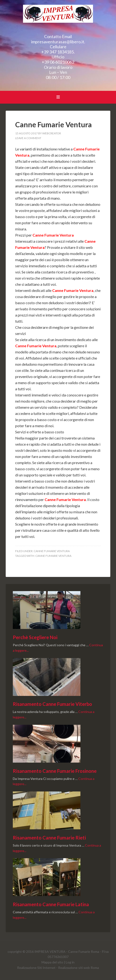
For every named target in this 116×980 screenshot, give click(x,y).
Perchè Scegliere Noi (35, 637)
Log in (70, 962)
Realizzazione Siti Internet (36, 968)
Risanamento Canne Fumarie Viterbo (52, 704)
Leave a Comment (28, 138)
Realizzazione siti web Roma (79, 968)
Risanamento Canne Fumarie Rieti (49, 838)
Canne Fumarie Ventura (58, 17)
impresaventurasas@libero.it (58, 42)
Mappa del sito (52, 962)
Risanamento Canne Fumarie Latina (51, 904)
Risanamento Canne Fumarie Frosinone (55, 771)
